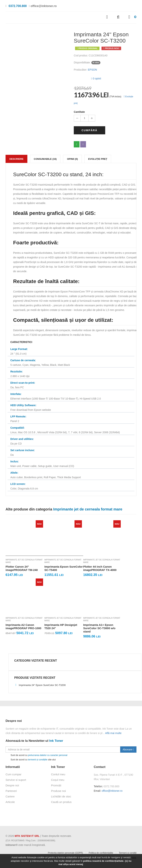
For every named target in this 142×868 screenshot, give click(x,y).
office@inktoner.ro (112, 791)
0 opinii (96, 79)
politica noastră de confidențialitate (103, 861)
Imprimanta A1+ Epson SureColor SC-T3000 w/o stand (99, 628)
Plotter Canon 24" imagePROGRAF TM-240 (22, 568)
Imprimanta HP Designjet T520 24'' (61, 626)
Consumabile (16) (45, 159)
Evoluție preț (98, 159)
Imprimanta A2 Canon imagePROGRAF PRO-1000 (23, 626)
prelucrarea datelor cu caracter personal (48, 755)
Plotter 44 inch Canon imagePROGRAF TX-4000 (100, 568)
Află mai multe (113, 733)
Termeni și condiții (128, 853)
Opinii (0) (72, 159)
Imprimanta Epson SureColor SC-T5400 (64, 568)
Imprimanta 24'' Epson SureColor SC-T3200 (40, 685)
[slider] (81, 78)
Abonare (128, 750)
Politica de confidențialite (101, 853)
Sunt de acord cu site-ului (31, 760)
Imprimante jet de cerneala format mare (24, 561)
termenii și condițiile (38, 759)
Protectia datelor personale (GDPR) (65, 853)
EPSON (92, 70)
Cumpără (89, 130)
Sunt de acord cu (36, 755)
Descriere (16, 159)
